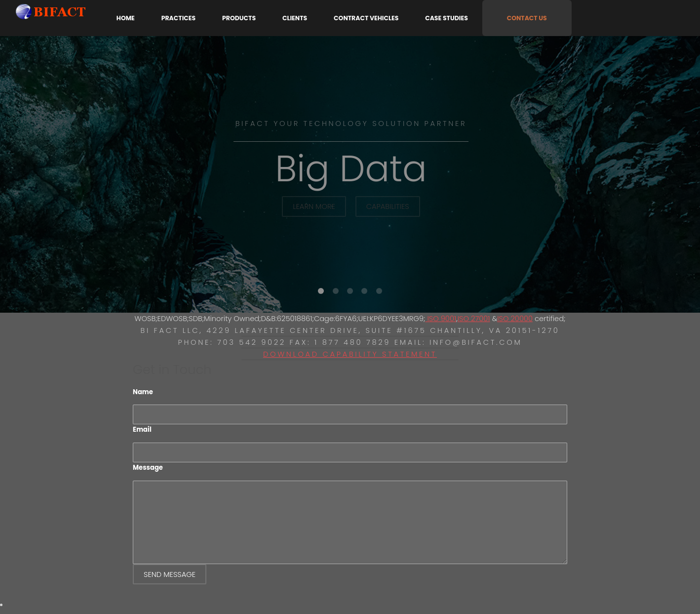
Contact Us (527, 18)
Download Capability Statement (350, 354)
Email (142, 430)
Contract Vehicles (366, 18)
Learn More (314, 206)
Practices (178, 18)
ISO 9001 (441, 319)
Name (143, 392)
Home (126, 18)
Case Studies (447, 18)
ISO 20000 (515, 319)
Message (148, 468)
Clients (295, 18)
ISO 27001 (474, 319)
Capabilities (388, 206)
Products (239, 18)
